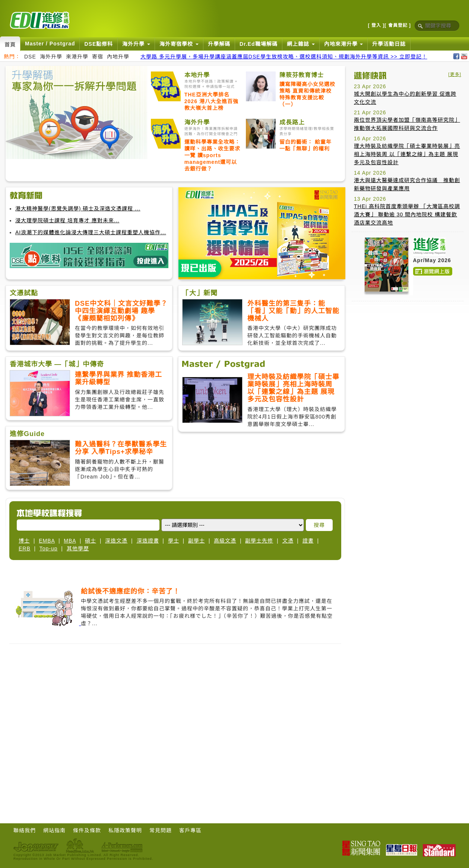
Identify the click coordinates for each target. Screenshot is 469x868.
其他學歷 (78, 549)
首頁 (10, 45)
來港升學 (77, 57)
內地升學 (118, 57)
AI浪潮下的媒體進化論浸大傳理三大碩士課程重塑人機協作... (91, 232)
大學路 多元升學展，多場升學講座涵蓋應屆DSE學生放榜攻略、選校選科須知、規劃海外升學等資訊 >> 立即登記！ (284, 57)
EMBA (47, 541)
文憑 (288, 541)
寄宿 (98, 57)
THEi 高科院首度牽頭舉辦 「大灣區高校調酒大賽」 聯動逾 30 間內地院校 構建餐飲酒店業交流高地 (407, 214)
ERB (25, 549)
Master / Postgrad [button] (50, 44)
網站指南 (54, 830)
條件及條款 (87, 830)
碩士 (91, 541)
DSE (30, 57)
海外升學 (51, 57)
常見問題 (161, 830)
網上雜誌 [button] (301, 44)
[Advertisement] (70, 139)
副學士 (197, 541)
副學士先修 (259, 541)
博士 (24, 541)
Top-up (49, 549)
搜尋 (319, 525)
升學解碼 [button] (219, 44)
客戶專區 (190, 830)
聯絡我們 (25, 830)
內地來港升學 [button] (344, 44)
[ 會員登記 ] (398, 25)
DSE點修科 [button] (99, 44)
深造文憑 (116, 541)
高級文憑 (225, 541)
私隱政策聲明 (125, 830)
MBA (70, 541)
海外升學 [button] (136, 44)
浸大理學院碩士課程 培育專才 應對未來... (67, 220)
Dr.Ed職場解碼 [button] (259, 44)
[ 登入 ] (376, 25)
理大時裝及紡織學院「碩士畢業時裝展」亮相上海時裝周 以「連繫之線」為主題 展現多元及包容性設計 (407, 154)
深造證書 (148, 541)
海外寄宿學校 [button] (179, 44)
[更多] (455, 74)
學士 (174, 541)
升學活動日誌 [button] (389, 44)
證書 (308, 541)
